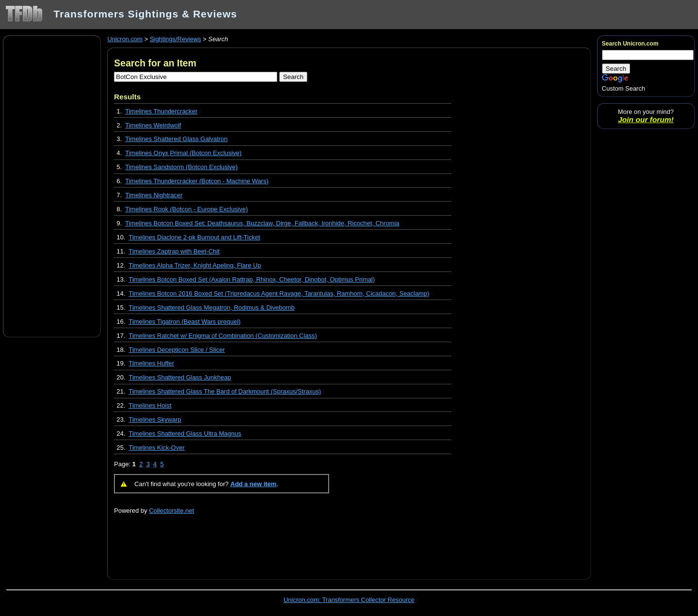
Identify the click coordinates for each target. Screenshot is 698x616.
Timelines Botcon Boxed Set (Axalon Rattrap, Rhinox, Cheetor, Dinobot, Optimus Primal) (252, 279)
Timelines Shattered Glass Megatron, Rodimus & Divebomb (212, 308)
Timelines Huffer (152, 363)
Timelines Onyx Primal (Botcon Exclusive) (183, 153)
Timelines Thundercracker (161, 111)
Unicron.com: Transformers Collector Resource (349, 600)
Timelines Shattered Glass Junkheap (180, 377)
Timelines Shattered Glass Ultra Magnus (185, 434)
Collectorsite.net (171, 511)
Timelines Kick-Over (157, 448)
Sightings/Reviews (175, 39)
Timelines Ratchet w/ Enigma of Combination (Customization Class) (223, 336)
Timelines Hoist (150, 405)
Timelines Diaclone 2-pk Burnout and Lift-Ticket (195, 237)
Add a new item (253, 484)
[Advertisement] (52, 186)
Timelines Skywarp (155, 419)
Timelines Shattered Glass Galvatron (176, 139)
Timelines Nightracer (154, 195)
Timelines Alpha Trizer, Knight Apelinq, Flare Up (195, 265)
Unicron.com (125, 39)
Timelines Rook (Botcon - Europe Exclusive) (186, 209)
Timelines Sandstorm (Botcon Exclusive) (181, 167)
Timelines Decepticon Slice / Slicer (177, 350)
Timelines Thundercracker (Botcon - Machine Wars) (197, 181)
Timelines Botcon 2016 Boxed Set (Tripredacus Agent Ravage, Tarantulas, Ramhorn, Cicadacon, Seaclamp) (279, 293)
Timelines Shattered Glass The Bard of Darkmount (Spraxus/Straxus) (225, 391)
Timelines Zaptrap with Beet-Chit (174, 251)
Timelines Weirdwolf (153, 125)
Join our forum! (646, 119)
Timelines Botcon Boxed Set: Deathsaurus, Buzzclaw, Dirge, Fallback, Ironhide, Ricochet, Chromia (262, 223)
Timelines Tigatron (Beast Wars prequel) (185, 322)
